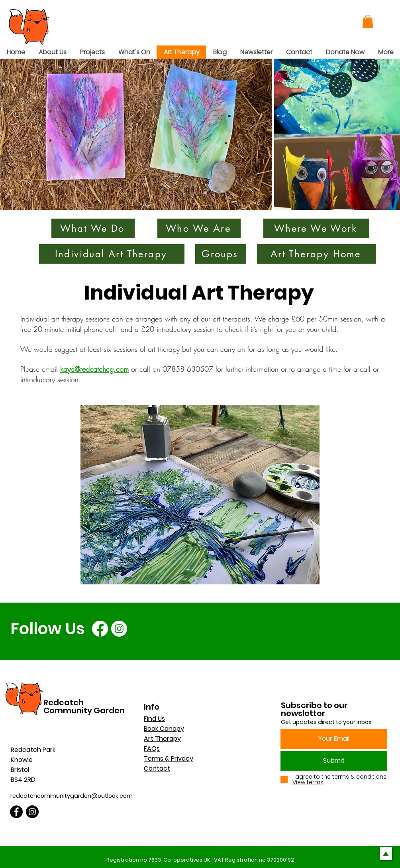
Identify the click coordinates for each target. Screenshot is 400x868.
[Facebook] (100, 629)
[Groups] (221, 254)
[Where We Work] (316, 228)
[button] (368, 21)
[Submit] (334, 761)
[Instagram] (119, 629)
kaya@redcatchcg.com (94, 369)
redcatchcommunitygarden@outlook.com (72, 796)
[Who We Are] (199, 228)
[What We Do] (93, 228)
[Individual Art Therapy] (112, 254)
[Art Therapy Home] (316, 254)
